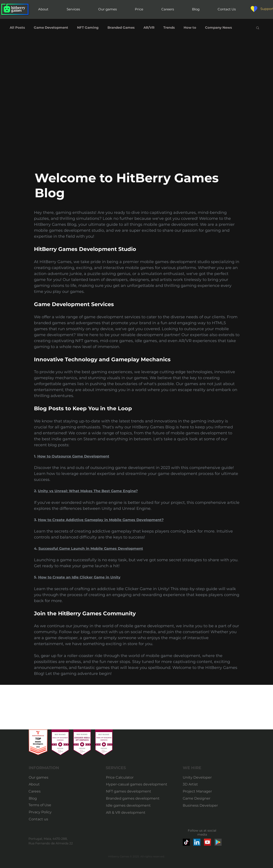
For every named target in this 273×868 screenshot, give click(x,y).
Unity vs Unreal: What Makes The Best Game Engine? (88, 491)
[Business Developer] (200, 806)
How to (190, 28)
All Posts (17, 28)
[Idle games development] (128, 806)
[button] (258, 28)
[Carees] (39, 791)
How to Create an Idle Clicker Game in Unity (79, 577)
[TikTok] (186, 842)
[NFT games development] (129, 791)
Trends (169, 28)
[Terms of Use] (40, 805)
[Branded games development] (133, 798)
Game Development (51, 28)
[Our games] (40, 778)
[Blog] (40, 798)
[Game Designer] (198, 798)
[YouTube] (207, 842)
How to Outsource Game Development (73, 456)
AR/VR (149, 28)
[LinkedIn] (197, 842)
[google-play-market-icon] (218, 842)
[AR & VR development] (128, 813)
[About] (36, 784)
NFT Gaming (88, 28)
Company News (218, 28)
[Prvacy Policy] (40, 812)
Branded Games (121, 28)
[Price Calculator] (137, 778)
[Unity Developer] (198, 778)
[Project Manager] (198, 791)
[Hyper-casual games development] (137, 784)
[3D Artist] (198, 784)
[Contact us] (40, 819)
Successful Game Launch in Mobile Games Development (91, 549)
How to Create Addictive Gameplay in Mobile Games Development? (101, 520)
